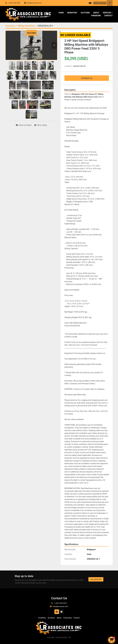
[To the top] (61, 612)
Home (61, 13)
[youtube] (90, 3)
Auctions (85, 13)
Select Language (100, 3)
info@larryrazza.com (34, 3)
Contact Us (87, 78)
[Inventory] (10, 26)
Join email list (96, 579)
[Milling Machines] (26, 26)
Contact (108, 16)
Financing (96, 16)
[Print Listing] (41, 125)
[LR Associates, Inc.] (59, 628)
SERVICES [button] (107, 13)
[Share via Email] (24, 125)
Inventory (72, 13)
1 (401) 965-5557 (14, 3)
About (96, 13)
